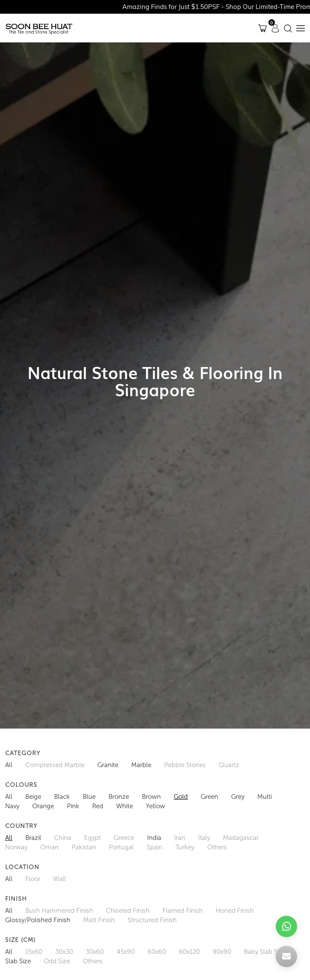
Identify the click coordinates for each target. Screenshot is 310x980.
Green (209, 797)
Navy (12, 806)
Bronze (119, 797)
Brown (151, 797)
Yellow (155, 806)
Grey (238, 797)
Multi (265, 797)
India (154, 838)
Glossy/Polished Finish (38, 920)
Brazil (33, 838)
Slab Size (18, 961)
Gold (181, 797)
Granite (108, 765)
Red (98, 806)
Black (62, 797)
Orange (43, 806)
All (9, 765)
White (125, 806)
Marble (141, 765)
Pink (73, 806)
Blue (89, 797)
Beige (33, 797)
